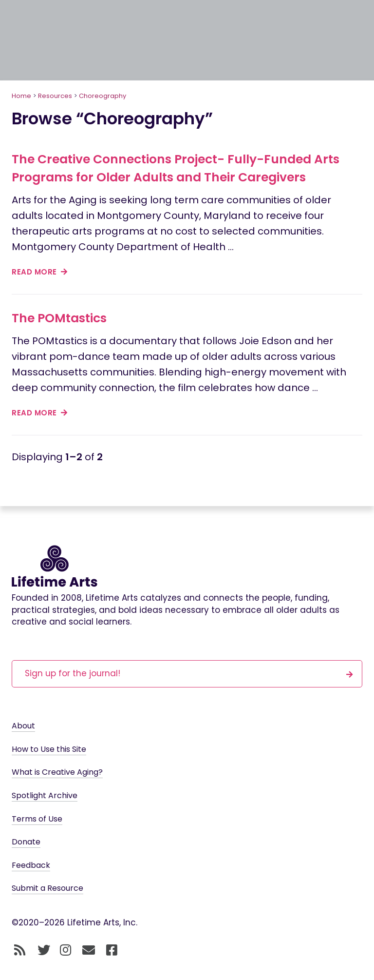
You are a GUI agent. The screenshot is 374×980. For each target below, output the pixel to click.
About (23, 726)
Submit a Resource (47, 888)
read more (40, 272)
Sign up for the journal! (189, 673)
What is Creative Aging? (57, 772)
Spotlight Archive (45, 795)
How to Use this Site (49, 749)
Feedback (31, 865)
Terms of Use (37, 819)
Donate (26, 842)
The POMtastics (59, 318)
